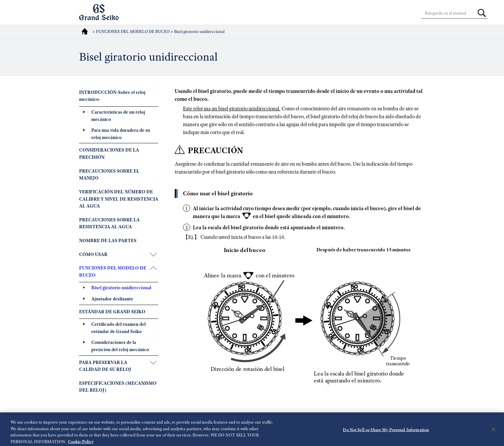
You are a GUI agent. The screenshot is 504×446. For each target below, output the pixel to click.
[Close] (493, 432)
